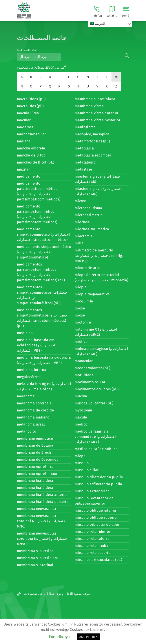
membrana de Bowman (36, 445)
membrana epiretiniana (37, 474)
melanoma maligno (33, 417)
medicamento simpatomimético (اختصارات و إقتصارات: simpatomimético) (44, 252)
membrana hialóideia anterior (42, 495)
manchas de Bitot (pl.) (36, 162)
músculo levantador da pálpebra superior (94, 501)
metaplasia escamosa (93, 155)
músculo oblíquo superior (96, 518)
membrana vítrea (89, 106)
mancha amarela (31, 148)
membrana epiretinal (35, 467)
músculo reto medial (92, 546)
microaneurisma (89, 208)
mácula (81, 417)
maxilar (23, 169)
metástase (84, 169)
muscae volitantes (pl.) (94, 403)
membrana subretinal (35, 565)
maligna (24, 141)
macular (24, 120)
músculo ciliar (87, 470)
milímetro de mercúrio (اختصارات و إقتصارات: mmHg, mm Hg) (99, 256)
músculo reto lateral (92, 539)
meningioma (85, 127)
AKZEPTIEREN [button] (89, 637)
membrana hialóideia (35, 488)
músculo (82, 463)
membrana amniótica (35, 438)
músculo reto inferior (92, 532)
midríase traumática (92, 229)
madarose (25, 127)
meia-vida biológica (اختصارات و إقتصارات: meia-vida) (44, 387)
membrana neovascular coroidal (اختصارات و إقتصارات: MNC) (42, 521)
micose (81, 201)
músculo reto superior (93, 553)
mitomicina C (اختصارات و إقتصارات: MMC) (96, 332)
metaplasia (84, 148)
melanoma (26, 396)
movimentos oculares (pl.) (97, 389)
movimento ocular (90, 382)
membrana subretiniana (95, 99)
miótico (81, 342)
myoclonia (84, 410)
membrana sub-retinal (36, 551)
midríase (82, 222)
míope (80, 456)
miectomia (84, 236)
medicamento (29, 176)
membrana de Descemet (37, 459)
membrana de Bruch (34, 452)
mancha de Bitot (31, 155)
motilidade (84, 375)
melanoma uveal (31, 424)
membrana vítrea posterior (98, 120)
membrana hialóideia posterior (43, 502)
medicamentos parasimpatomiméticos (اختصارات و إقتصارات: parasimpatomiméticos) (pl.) (41, 272)
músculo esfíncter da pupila (99, 484)
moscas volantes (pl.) (92, 368)
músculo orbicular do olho (97, 525)
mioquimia (84, 301)
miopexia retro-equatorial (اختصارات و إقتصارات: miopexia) (101, 277)
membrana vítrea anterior (97, 113)
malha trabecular (31, 134)
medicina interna (31, 370)
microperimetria (89, 215)
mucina (81, 396)
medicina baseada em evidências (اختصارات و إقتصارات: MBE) (36, 345)
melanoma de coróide (36, 410)
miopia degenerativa (92, 294)
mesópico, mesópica (92, 134)
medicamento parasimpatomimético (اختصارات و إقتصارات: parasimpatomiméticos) (37, 214)
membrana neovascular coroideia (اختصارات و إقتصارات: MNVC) (43, 539)
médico (81, 424)
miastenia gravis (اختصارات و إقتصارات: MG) (99, 191)
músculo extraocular (92, 491)
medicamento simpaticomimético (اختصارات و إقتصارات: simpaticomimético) (43, 234)
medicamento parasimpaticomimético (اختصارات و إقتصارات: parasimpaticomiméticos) (39, 191)
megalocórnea (29, 377)
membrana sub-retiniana (38, 558)
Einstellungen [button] (60, 637)
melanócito (26, 431)
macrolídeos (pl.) (31, 99)
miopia (81, 287)
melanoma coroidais (34, 403)
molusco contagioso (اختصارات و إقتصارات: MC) (101, 351)
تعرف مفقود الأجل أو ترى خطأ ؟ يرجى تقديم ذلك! (54, 594)
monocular (84, 361)
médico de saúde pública (96, 449)
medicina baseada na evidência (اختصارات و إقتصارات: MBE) (44, 360)
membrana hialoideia (35, 481)
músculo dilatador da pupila (99, 477)
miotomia (83, 322)
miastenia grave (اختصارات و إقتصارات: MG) (98, 179)
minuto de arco (88, 268)
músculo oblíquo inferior (96, 510)
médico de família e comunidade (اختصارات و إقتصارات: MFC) (95, 437)
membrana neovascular (37, 509)
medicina (25, 333)
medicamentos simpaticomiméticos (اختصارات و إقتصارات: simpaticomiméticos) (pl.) (43, 295)
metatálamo (85, 162)
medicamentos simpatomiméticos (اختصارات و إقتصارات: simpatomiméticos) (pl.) (43, 318)
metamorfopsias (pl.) (92, 141)
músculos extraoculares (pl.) (98, 560)
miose (80, 308)
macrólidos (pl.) (30, 106)
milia (79, 243)
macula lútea (28, 113)
